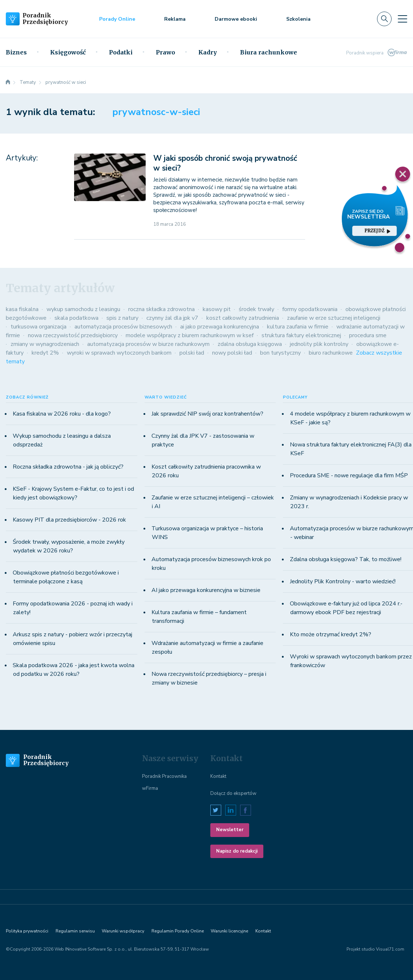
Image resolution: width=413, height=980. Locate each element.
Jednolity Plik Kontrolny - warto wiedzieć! (343, 581)
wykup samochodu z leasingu (83, 309)
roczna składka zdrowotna (161, 309)
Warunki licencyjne (229, 931)
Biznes (16, 52)
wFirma (150, 788)
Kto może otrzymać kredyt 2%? (331, 634)
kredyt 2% (45, 353)
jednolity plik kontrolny (319, 344)
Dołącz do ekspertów (233, 793)
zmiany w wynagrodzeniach (45, 344)
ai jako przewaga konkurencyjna (220, 327)
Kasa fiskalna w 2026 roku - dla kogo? (62, 414)
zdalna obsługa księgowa (250, 344)
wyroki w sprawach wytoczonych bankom (119, 353)
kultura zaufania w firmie (298, 327)
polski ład (192, 353)
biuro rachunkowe (331, 353)
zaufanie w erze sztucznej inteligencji (334, 318)
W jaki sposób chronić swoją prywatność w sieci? (225, 163)
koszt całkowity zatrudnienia (243, 318)
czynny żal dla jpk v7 (172, 318)
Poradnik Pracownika (164, 776)
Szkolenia (298, 19)
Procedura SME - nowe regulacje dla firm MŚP (349, 475)
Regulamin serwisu (75, 931)
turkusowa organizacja (39, 327)
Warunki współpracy (123, 931)
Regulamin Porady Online (178, 931)
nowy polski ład (232, 353)
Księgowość (68, 52)
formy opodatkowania (310, 309)
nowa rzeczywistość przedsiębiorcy (73, 335)
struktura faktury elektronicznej (301, 335)
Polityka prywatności (27, 931)
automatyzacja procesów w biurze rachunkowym (148, 344)
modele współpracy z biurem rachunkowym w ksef (190, 335)
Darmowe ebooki (236, 19)
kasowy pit (217, 309)
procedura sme (368, 335)
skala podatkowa (76, 318)
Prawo (165, 52)
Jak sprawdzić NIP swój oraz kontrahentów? (207, 414)
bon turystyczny (280, 353)
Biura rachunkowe (269, 52)
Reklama (175, 19)
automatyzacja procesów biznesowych (123, 327)
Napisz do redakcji (237, 851)
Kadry (208, 52)
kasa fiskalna (22, 309)
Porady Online (117, 19)
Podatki (121, 52)
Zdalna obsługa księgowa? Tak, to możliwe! (346, 559)
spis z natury (122, 318)
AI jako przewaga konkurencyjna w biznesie (206, 590)
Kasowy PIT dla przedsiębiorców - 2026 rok (69, 520)
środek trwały (256, 309)
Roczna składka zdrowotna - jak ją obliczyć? (68, 467)
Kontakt (218, 776)
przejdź (377, 231)
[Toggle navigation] (402, 19)
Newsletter (230, 830)
